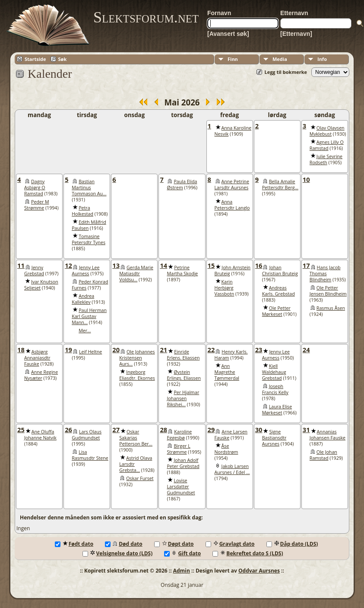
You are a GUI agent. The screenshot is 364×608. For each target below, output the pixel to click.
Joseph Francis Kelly (275, 389)
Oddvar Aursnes (259, 571)
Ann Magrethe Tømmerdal (227, 372)
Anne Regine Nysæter (41, 375)
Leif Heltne (90, 352)
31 (306, 430)
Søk (63, 59)
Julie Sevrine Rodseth (326, 159)
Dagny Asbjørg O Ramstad (35, 188)
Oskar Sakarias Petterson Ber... (136, 438)
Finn (233, 59)
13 (116, 265)
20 (116, 350)
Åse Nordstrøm (226, 449)
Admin (182, 571)
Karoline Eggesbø (179, 435)
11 (21, 265)
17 (306, 265)
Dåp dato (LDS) (292, 544)
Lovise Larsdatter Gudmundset (181, 487)
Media (280, 59)
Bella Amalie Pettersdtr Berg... (280, 185)
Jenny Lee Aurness (85, 271)
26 (68, 430)
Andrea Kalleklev (83, 299)
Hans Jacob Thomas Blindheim (325, 274)
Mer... (85, 331)
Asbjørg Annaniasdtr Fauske (37, 358)
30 (259, 430)
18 (21, 350)
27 (116, 430)
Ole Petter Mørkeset (276, 311)
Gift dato (182, 553)
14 (163, 265)
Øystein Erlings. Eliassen (184, 375)
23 (259, 350)
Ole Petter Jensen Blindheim (328, 291)
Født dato (74, 544)
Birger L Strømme (178, 449)
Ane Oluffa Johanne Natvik (40, 435)
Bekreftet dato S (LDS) (248, 553)
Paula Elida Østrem (182, 185)
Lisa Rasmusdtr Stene (90, 455)
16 (259, 265)
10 (306, 179)
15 (211, 265)
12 (68, 265)
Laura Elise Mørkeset (277, 410)
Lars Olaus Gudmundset (87, 435)
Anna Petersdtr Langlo (232, 205)
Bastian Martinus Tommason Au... (89, 188)
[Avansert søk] (228, 34)
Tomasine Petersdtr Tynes (89, 239)
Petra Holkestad (82, 211)
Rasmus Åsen (331, 308)
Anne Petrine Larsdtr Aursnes (232, 185)
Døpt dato (174, 544)
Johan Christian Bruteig (280, 271)
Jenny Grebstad (34, 271)
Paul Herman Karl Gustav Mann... (89, 316)
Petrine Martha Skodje (182, 271)
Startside (35, 59)
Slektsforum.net (146, 17)
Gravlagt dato (230, 544)
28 (163, 430)
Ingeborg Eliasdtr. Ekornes (137, 375)
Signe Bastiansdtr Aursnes (274, 438)
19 (68, 350)
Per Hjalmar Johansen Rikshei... (183, 398)
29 (211, 430)
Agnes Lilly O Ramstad (327, 145)
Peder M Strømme (37, 205)
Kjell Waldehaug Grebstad (274, 372)
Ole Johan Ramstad (323, 455)
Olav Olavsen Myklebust (327, 131)
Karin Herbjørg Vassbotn (225, 288)
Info (322, 59)
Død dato (124, 544)
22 (211, 350)
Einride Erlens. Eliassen (183, 355)
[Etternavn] (296, 34)
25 (21, 430)
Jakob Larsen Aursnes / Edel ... (232, 469)
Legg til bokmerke (286, 72)
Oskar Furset (140, 478)
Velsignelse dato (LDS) (118, 553)
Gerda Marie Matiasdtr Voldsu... (136, 274)
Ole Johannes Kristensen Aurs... (137, 358)
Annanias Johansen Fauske (328, 435)
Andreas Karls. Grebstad (279, 291)
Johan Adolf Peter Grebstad (183, 463)
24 (306, 350)
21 (163, 350)
